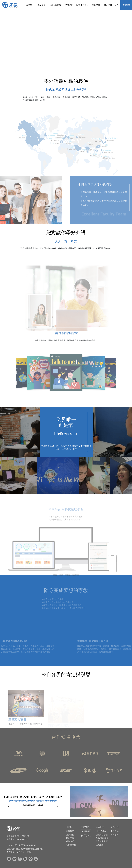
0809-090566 (22, 839)
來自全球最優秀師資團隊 (103, 184)
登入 (117, 5)
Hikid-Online (101, 831)
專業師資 (42, 5)
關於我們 (108, 5)
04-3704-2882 (23, 836)
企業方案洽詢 (55, 5)
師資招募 (115, 835)
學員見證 (96, 5)
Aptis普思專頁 (102, 838)
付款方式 (70, 841)
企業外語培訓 (102, 835)
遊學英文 (30, 5)
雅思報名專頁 (102, 841)
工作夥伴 (115, 831)
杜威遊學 (100, 845)
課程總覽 (69, 5)
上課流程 (70, 835)
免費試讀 (126, 5)
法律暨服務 (71, 845)
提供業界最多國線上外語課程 (66, 90)
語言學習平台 (82, 5)
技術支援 (70, 838)
